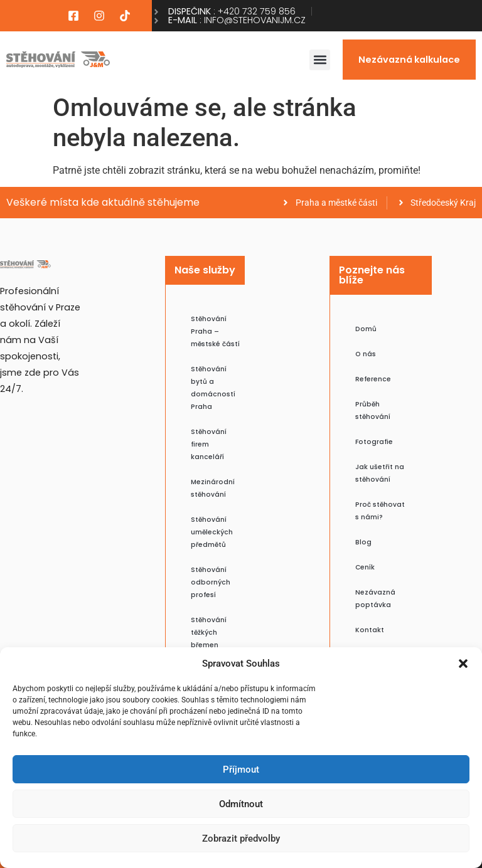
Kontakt (370, 630)
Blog (363, 542)
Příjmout (241, 770)
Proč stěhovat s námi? (380, 511)
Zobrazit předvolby (241, 839)
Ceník (365, 567)
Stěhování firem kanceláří (209, 444)
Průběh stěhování (373, 410)
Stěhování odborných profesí (211, 582)
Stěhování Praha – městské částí (215, 331)
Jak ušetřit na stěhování (380, 473)
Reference (373, 379)
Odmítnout (241, 804)
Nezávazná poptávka (375, 599)
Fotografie (374, 442)
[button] (463, 664)
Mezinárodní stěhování (213, 488)
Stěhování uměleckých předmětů (212, 532)
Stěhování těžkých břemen (209, 632)
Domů (366, 329)
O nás (366, 354)
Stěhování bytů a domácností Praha (213, 388)
